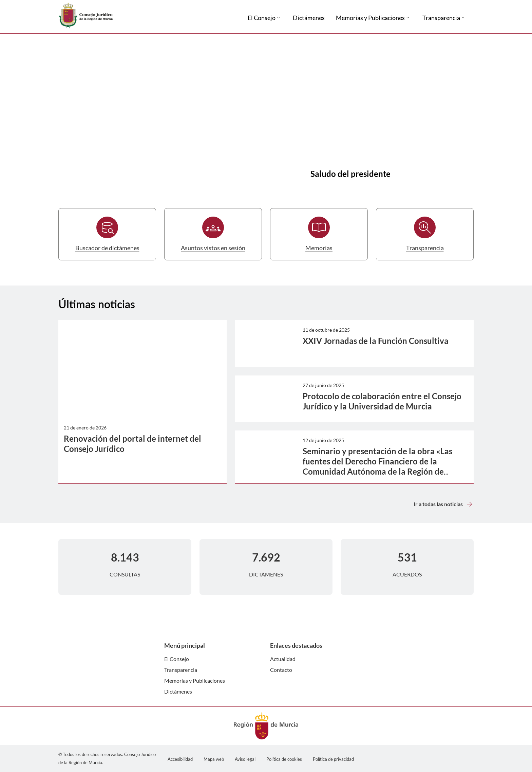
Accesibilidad (180, 759)
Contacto (281, 670)
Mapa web (214, 759)
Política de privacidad (333, 759)
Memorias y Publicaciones (195, 681)
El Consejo (177, 659)
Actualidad (283, 659)
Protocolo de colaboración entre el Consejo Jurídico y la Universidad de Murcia (382, 401)
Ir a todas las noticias (444, 504)
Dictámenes (178, 691)
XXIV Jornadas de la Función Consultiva (376, 341)
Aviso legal (245, 759)
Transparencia (181, 670)
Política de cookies (284, 759)
